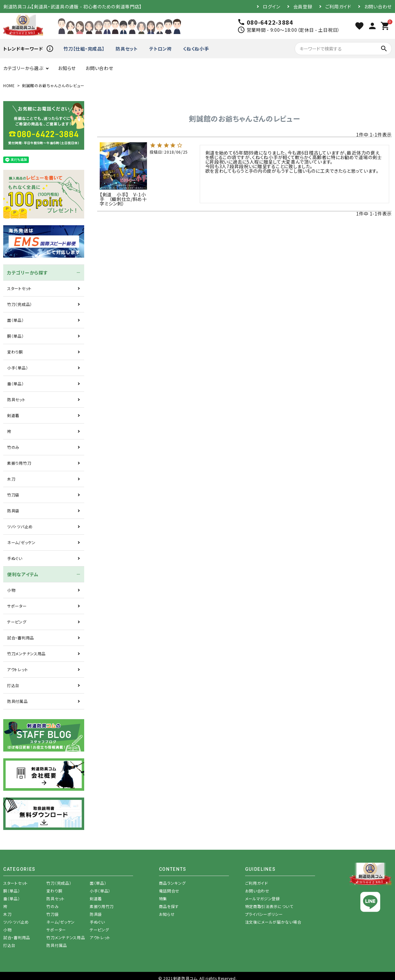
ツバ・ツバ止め (20, 526)
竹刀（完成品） (20, 304)
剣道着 (13, 415)
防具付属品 (17, 701)
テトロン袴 (161, 49)
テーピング (17, 622)
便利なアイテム (23, 574)
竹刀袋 (13, 495)
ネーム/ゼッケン (21, 542)
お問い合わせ (378, 6)
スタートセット (19, 288)
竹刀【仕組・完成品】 (84, 49)
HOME (9, 85)
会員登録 (303, 6)
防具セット (127, 49)
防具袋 (13, 511)
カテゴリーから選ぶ (23, 68)
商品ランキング (172, 883)
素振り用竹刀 (19, 463)
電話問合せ (169, 891)
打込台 (13, 685)
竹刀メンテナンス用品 (26, 653)
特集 (163, 898)
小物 (11, 590)
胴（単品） (16, 336)
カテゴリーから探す (27, 273)
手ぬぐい (15, 558)
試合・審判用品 (21, 638)
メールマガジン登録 (263, 898)
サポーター (17, 606)
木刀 (11, 479)
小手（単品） (17, 368)
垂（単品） (16, 384)
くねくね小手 (196, 49)
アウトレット (17, 669)
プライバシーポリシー (264, 914)
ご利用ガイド (338, 6)
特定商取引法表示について (269, 906)
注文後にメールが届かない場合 (273, 922)
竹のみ (13, 447)
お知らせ (67, 68)
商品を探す (169, 906)
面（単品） (16, 320)
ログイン (272, 6)
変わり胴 (15, 352)
